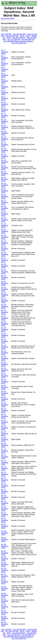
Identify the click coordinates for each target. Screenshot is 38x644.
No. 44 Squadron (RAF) (5, 301)
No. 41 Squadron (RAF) (5, 283)
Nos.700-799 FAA (14, 40)
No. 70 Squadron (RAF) (5, 451)
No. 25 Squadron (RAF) (5, 191)
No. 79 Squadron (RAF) (5, 503)
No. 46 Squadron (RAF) (5, 312)
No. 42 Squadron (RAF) (5, 289)
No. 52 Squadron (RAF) (5, 347)
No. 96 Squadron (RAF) (5, 607)
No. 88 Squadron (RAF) (5, 559)
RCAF (22, 36)
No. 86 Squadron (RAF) (5, 546)
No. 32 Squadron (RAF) (5, 231)
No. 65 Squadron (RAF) (5, 422)
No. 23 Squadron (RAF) (5, 179)
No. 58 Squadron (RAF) (5, 382)
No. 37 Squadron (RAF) (5, 260)
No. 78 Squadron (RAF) (5, 497)
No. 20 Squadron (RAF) (5, 162)
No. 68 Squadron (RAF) (5, 439)
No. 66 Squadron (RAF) (5, 428)
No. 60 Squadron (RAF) (5, 393)
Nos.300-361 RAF (12, 36)
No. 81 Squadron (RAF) (5, 515)
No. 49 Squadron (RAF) (5, 330)
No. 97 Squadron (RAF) (5, 612)
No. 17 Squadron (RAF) (5, 145)
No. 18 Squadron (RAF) (5, 150)
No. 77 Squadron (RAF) (5, 491)
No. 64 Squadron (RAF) (5, 416)
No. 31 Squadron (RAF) (5, 225)
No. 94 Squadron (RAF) (5, 595)
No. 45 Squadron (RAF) (5, 306)
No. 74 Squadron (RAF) (5, 474)
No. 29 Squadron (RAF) (5, 214)
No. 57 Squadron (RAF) (5, 376)
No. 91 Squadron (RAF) (5, 576)
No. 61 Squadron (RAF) (5, 399)
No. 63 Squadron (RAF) (5, 410)
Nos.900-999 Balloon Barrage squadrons (19, 41)
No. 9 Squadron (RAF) (5, 98)
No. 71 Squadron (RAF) (5, 457)
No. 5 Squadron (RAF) (5, 75)
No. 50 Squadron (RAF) (5, 335)
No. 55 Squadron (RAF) (5, 364)
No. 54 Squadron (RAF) (5, 358)
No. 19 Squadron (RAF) (5, 156)
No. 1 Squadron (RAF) (5, 52)
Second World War (8, 18)
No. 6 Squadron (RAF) (5, 81)
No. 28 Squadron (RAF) (5, 208)
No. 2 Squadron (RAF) (5, 58)
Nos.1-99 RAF (6, 34)
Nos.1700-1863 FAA (19, 43)
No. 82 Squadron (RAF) (5, 520)
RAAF (28, 36)
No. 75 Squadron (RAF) (5, 480)
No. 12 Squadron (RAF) (5, 116)
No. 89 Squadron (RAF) (5, 564)
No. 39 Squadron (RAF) (5, 272)
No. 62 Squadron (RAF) (5, 405)
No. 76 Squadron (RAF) (5, 486)
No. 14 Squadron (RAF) (5, 127)
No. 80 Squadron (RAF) (5, 509)
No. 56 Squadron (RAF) (5, 370)
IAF (4, 38)
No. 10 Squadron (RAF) (5, 104)
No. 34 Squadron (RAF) (5, 243)
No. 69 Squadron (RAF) (5, 445)
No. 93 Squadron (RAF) (5, 588)
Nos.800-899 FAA (28, 40)
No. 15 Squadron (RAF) (5, 133)
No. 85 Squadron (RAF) (5, 539)
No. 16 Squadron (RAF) (5, 139)
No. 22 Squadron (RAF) (5, 173)
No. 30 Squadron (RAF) (5, 220)
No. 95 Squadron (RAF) (5, 601)
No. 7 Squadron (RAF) (5, 87)
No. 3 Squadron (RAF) (5, 64)
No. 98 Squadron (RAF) (5, 618)
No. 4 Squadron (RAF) (5, 69)
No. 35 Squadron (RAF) (5, 249)
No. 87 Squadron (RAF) (5, 553)
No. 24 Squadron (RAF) (5, 185)
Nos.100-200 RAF (19, 34)
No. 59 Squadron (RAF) (5, 387)
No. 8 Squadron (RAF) (5, 92)
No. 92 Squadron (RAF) (5, 582)
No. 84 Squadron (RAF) (5, 533)
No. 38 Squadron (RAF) (5, 266)
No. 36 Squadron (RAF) (5, 254)
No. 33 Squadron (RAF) (5, 237)
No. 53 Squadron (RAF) (5, 353)
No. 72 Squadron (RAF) (5, 463)
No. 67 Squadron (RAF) (5, 434)
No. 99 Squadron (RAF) (5, 624)
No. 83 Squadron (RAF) (5, 526)
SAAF (9, 38)
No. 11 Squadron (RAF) (5, 110)
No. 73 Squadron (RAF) (5, 468)
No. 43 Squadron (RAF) (5, 295)
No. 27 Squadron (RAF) (5, 202)
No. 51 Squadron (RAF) (5, 341)
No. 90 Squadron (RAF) (5, 570)
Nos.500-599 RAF (19, 38)
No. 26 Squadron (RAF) (5, 197)
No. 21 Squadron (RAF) (5, 168)
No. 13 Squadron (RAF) (5, 121)
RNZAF (34, 36)
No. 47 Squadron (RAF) (5, 318)
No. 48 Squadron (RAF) (5, 324)
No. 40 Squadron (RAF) (5, 277)
